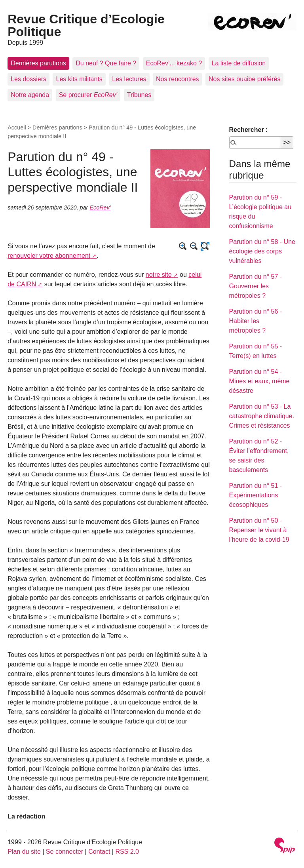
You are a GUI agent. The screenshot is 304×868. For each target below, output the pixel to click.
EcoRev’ (100, 207)
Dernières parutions (38, 63)
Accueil (17, 128)
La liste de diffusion (239, 63)
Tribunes (139, 95)
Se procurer (88, 95)
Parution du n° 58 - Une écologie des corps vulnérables (262, 251)
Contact (99, 852)
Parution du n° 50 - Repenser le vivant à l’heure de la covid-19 (259, 530)
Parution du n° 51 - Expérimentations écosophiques (256, 495)
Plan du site (24, 852)
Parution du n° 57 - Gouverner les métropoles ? (256, 286)
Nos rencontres (178, 79)
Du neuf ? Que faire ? (106, 63)
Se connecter (65, 852)
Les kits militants (79, 79)
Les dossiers (28, 79)
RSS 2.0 (127, 852)
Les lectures (129, 79)
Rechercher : (249, 130)
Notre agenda (30, 95)
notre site (159, 275)
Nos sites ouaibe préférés (244, 79)
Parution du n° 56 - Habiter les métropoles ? (256, 321)
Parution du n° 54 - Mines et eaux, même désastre (259, 381)
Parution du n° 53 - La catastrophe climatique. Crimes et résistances (262, 416)
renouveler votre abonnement (49, 256)
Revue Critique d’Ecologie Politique (86, 25)
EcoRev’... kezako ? (174, 63)
